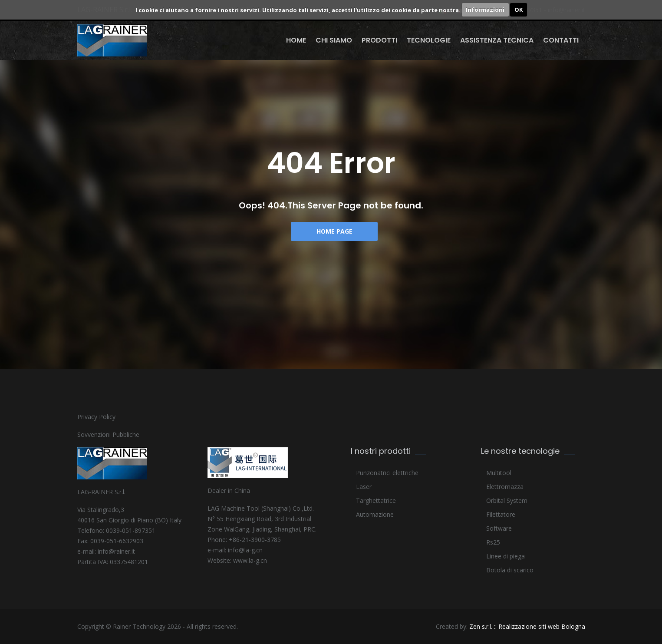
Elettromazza (505, 487)
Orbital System (507, 500)
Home (296, 40)
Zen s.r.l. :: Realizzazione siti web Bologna (527, 626)
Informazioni (485, 10)
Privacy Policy (96, 417)
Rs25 (493, 542)
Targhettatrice (376, 500)
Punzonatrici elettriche (387, 473)
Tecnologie (429, 40)
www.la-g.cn (250, 560)
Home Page (334, 231)
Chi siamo (334, 40)
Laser (364, 487)
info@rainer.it (116, 551)
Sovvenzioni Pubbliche (108, 434)
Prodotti (379, 40)
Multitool (499, 473)
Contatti (561, 40)
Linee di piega (506, 556)
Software (499, 528)
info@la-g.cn (245, 550)
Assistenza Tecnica (497, 40)
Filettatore (501, 514)
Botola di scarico (510, 570)
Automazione (375, 514)
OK (519, 10)
